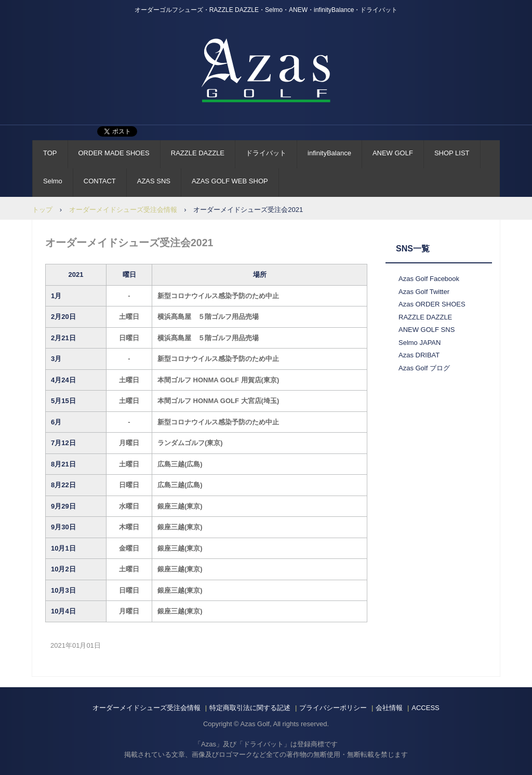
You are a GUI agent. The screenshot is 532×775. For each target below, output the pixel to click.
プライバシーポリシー (333, 708)
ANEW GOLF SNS (427, 330)
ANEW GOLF (393, 153)
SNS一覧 (413, 249)
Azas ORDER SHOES (432, 304)
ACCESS (425, 708)
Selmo (53, 181)
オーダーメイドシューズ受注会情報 (123, 210)
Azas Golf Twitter (424, 292)
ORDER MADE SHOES (114, 153)
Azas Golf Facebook (429, 279)
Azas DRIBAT (419, 355)
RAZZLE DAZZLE (198, 153)
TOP (50, 153)
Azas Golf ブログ (424, 368)
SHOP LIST (452, 153)
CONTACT (100, 181)
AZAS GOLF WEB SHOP (230, 181)
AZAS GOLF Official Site (266, 70)
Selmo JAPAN (420, 343)
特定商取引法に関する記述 (250, 708)
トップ (42, 210)
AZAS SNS (154, 181)
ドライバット (266, 153)
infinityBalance (329, 153)
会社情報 (389, 708)
